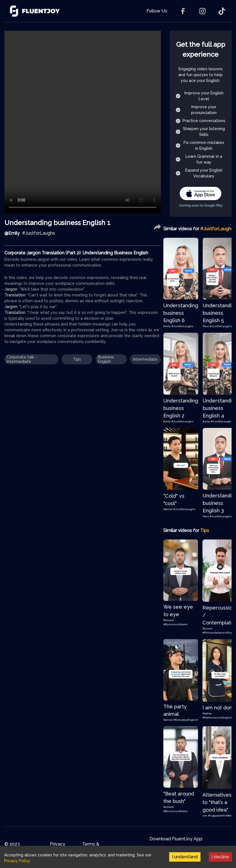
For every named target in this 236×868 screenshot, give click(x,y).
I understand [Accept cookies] (185, 857)
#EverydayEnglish (186, 720)
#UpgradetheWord (221, 816)
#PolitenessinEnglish (218, 718)
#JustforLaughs (182, 326)
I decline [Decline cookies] (220, 857)
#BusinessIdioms (176, 624)
